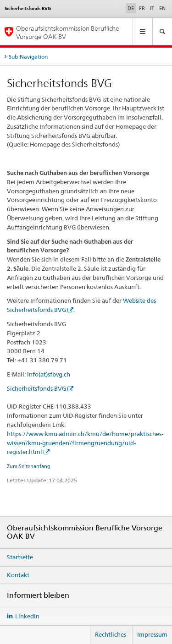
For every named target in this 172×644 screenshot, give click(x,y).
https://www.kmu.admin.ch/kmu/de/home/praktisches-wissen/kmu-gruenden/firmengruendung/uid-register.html (85, 443)
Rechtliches (111, 634)
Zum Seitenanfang (29, 466)
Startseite (20, 557)
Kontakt (18, 575)
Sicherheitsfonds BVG (36, 388)
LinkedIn (27, 616)
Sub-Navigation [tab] (28, 57)
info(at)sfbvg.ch (49, 374)
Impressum (152, 634)
